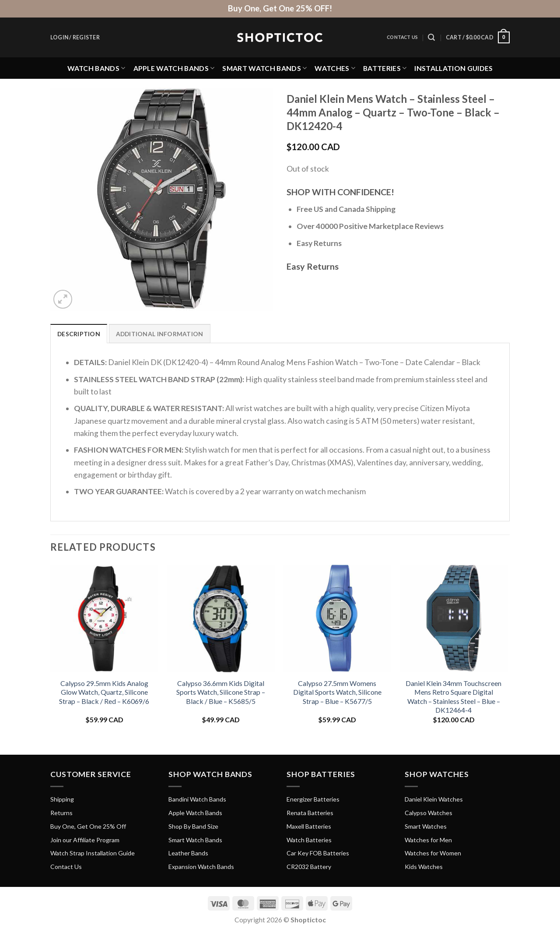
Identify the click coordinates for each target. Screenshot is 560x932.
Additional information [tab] (161, 334)
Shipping (62, 800)
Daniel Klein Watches (434, 800)
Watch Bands (96, 68)
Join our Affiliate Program (85, 840)
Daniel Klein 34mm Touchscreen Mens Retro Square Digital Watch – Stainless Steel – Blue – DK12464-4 (453, 697)
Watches (335, 68)
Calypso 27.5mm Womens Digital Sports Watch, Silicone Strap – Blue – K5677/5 (337, 692)
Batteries (385, 68)
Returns (61, 813)
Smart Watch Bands (264, 68)
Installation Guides (453, 68)
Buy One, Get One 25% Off (88, 826)
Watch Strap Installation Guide (93, 853)
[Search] (431, 37)
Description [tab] (79, 334)
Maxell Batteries (309, 826)
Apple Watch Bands (174, 68)
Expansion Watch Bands (201, 867)
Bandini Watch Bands (197, 800)
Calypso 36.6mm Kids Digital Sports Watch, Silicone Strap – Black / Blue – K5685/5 (221, 692)
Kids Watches (424, 867)
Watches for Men (428, 840)
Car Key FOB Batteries (318, 853)
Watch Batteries (309, 840)
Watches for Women (433, 853)
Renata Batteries (310, 813)
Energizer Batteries (313, 800)
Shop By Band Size (193, 826)
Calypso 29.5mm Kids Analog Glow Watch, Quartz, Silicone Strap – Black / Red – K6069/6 (104, 692)
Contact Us (402, 37)
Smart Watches (426, 826)
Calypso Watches (429, 813)
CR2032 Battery (309, 867)
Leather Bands (188, 853)
